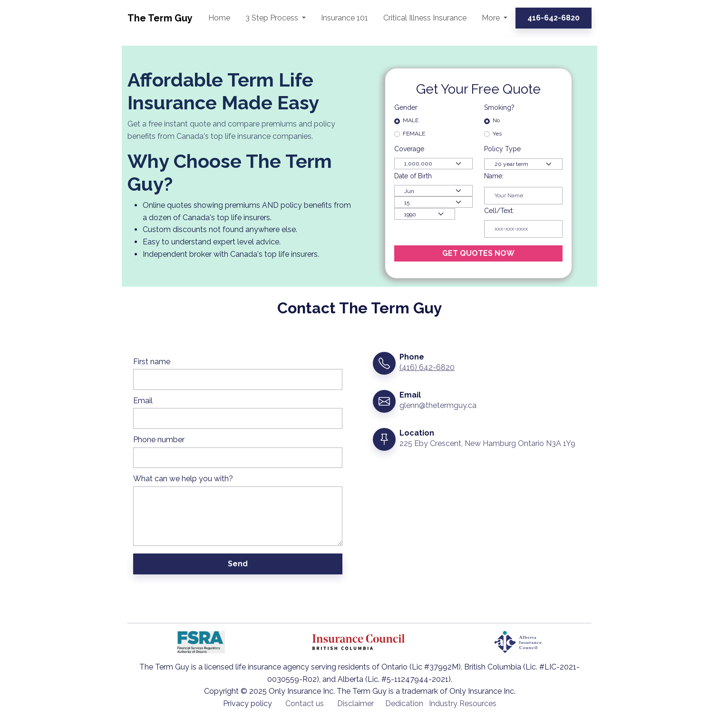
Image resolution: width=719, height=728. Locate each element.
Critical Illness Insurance (425, 18)
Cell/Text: (499, 211)
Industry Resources (463, 704)
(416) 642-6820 (427, 367)
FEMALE (414, 134)
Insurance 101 (345, 18)
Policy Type (502, 149)
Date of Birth (413, 176)
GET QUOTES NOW (478, 253)
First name (152, 362)
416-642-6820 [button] (554, 18)
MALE (411, 120)
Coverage (410, 149)
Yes (497, 134)
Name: (494, 176)
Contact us (305, 704)
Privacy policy (248, 704)
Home (219, 18)
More (492, 18)
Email (143, 401)
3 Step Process (273, 18)
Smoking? (499, 107)
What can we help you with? (183, 479)
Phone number (159, 440)
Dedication (404, 704)
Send (238, 564)
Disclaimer (355, 704)
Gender (406, 107)
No (496, 120)
